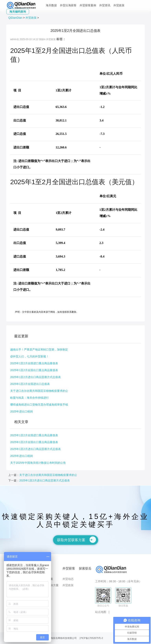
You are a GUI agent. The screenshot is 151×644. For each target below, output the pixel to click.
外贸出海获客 (68, 5)
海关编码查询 (18, 12)
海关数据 (51, 5)
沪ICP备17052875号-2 (91, 638)
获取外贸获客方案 (77, 540)
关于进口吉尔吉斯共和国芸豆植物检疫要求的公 (39, 391)
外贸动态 (68, 579)
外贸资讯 (105, 5)
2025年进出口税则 (22, 411)
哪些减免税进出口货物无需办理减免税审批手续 (39, 405)
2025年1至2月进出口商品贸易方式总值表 (35, 377)
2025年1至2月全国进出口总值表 (30, 384)
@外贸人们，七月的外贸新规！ (29, 356)
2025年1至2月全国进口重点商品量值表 (34, 363)
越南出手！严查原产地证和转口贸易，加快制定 (39, 350)
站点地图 (101, 612)
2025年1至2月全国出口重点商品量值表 (34, 370)
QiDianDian (15, 18)
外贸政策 (119, 5)
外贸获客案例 (88, 5)
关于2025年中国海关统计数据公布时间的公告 (38, 463)
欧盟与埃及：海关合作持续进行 (29, 398)
